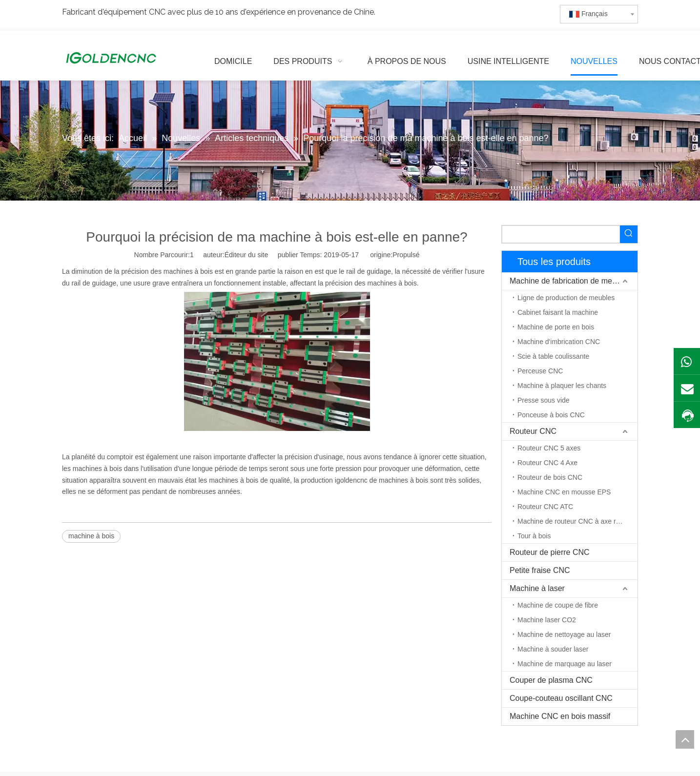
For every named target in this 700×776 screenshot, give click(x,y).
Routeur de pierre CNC (550, 552)
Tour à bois (534, 536)
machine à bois (91, 536)
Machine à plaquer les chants (562, 386)
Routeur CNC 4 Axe (547, 463)
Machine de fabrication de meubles (570, 281)
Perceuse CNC (540, 371)
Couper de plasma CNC (551, 680)
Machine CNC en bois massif (560, 716)
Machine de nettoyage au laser (564, 634)
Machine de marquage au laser (565, 664)
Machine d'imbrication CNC (559, 342)
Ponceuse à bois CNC (551, 415)
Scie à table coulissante (553, 356)
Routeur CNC (533, 431)
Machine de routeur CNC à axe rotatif (574, 521)
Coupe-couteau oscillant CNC (561, 698)
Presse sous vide (544, 400)
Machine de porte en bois (556, 327)
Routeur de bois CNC (550, 477)
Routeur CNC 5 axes (549, 448)
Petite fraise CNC (540, 570)
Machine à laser (537, 588)
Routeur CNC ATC (545, 507)
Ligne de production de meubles (566, 298)
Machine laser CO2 (547, 620)
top (685, 739)
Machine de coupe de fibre (558, 605)
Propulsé (406, 255)
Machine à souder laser (553, 649)
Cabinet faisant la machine (558, 312)
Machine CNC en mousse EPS (564, 492)
